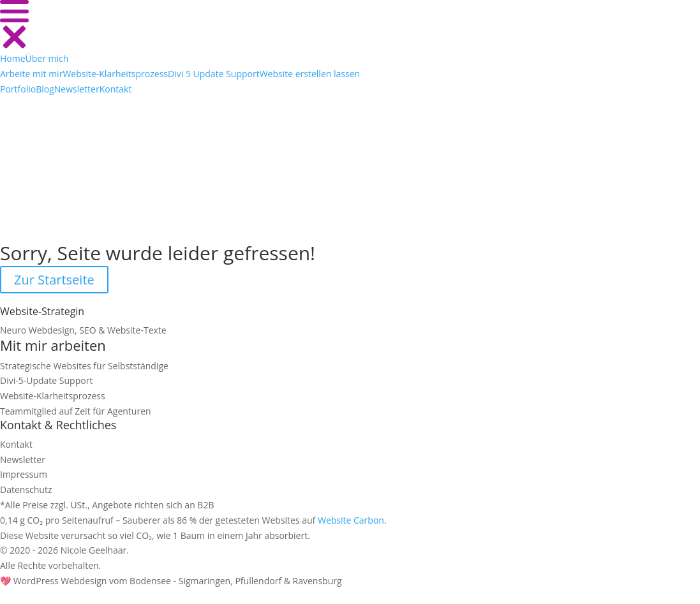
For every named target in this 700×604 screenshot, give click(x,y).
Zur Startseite (54, 280)
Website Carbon (351, 520)
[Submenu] (31, 74)
